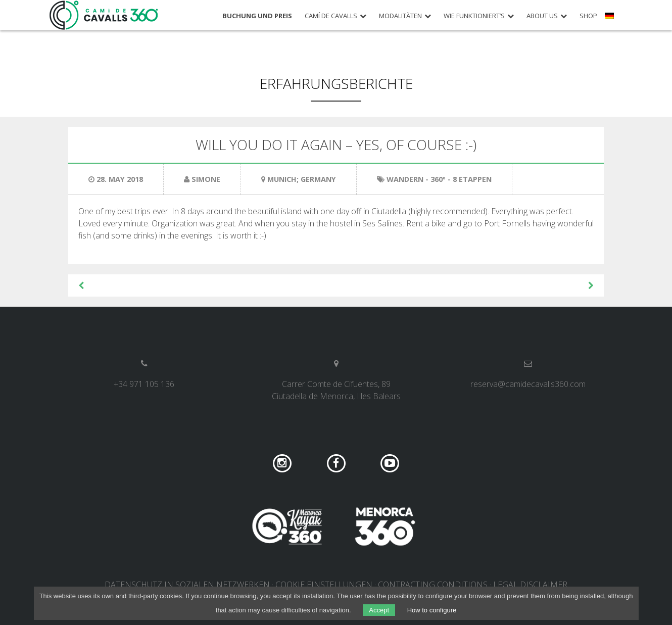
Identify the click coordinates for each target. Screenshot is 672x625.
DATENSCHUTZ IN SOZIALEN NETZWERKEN (187, 585)
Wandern (405, 179)
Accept (379, 610)
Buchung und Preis (257, 16)
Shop (588, 16)
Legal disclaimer (530, 585)
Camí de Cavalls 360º (104, 15)
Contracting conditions (433, 585)
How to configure (432, 610)
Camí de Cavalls (331, 16)
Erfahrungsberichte (336, 83)
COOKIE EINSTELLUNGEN (324, 585)
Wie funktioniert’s (474, 16)
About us (542, 16)
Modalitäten (400, 16)
